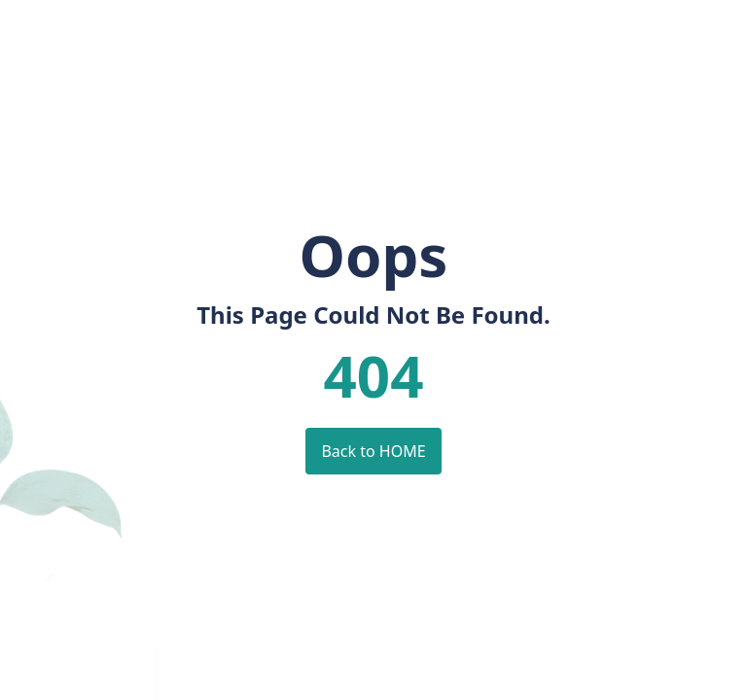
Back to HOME (373, 451)
